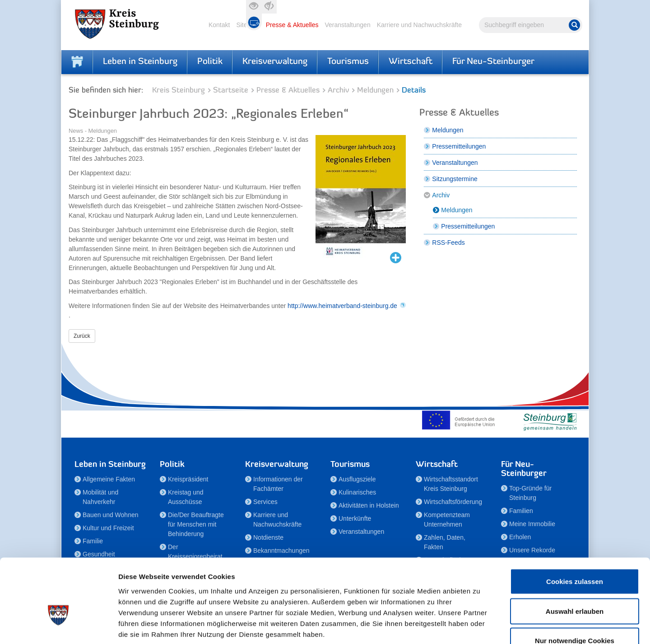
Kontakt (219, 25)
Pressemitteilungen (459, 146)
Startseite (231, 91)
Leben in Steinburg (140, 62)
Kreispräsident (188, 479)
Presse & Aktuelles (292, 25)
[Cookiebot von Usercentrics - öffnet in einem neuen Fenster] (58, 626)
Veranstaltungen (347, 25)
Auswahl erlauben (575, 555)
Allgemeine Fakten (109, 479)
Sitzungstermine (455, 179)
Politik (210, 62)
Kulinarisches (357, 492)
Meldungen (375, 91)
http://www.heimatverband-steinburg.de (342, 306)
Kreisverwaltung (275, 62)
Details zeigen (480, 626)
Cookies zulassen (575, 525)
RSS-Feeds (448, 243)
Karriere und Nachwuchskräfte (419, 25)
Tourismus (348, 62)
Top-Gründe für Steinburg (530, 493)
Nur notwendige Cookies (575, 585)
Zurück (82, 336)
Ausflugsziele (357, 479)
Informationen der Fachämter (278, 484)
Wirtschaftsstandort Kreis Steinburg (451, 484)
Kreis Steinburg (179, 91)
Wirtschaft (411, 62)
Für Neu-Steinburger (493, 62)
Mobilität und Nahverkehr (100, 497)
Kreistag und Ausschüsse (186, 497)
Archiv (338, 91)
